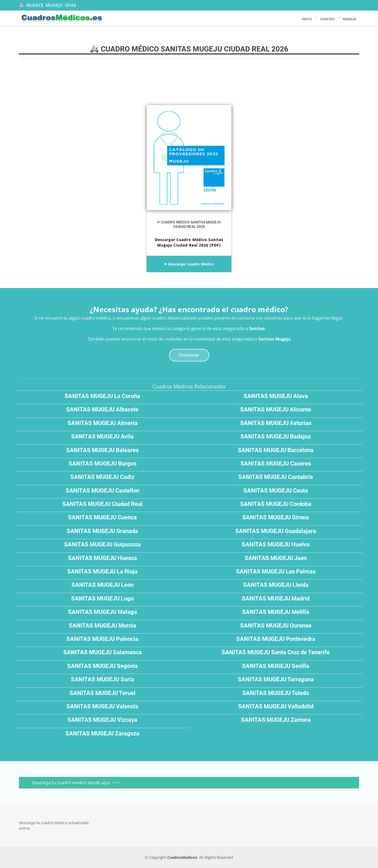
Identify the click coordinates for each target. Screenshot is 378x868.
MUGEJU (54, 5)
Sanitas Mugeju (275, 339)
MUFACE (35, 5)
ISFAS (70, 5)
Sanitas (257, 328)
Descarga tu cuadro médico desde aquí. (76, 783)
